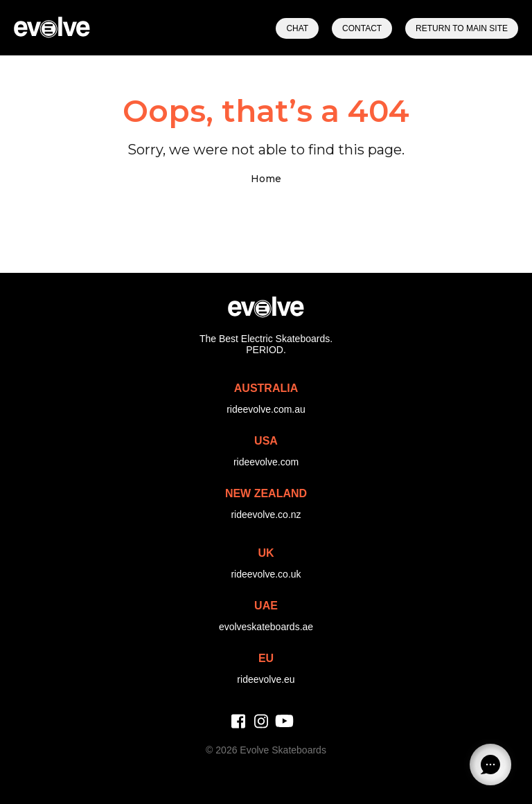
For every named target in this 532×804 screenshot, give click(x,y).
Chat (297, 28)
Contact (362, 28)
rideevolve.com (266, 462)
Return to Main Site (462, 28)
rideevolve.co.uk (266, 574)
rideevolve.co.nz (266, 515)
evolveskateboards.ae (266, 627)
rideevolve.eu (266, 679)
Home (266, 179)
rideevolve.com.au (266, 409)
